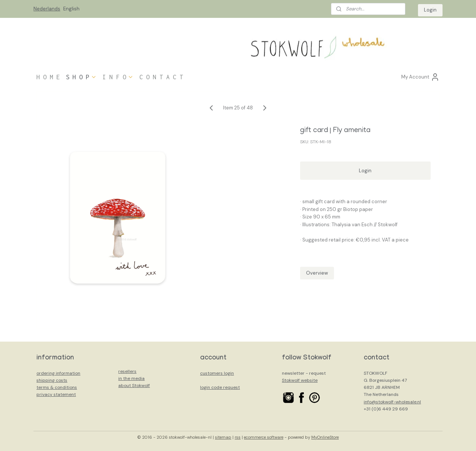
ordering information (58, 373)
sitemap (223, 437)
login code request (220, 387)
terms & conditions (57, 387)
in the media (131, 378)
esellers (128, 371)
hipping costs (53, 380)
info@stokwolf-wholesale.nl (392, 402)
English (71, 9)
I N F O (118, 77)
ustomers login (218, 373)
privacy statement (56, 394)
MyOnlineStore (325, 437)
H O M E (48, 77)
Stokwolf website (300, 380)
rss (238, 437)
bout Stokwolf (135, 386)
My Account (420, 77)
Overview (317, 273)
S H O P (81, 77)
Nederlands (47, 9)
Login (430, 10)
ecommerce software (264, 437)
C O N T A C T (161, 77)
